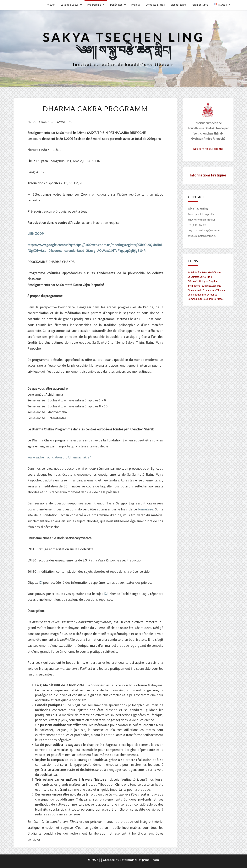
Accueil (51, 5)
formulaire (145, 509)
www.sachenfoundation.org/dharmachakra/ (59, 457)
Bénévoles (116, 5)
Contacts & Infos (155, 5)
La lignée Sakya (70, 5)
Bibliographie (178, 5)
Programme (94, 5)
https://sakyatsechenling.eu (202, 236)
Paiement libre (200, 5)
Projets (136, 5)
